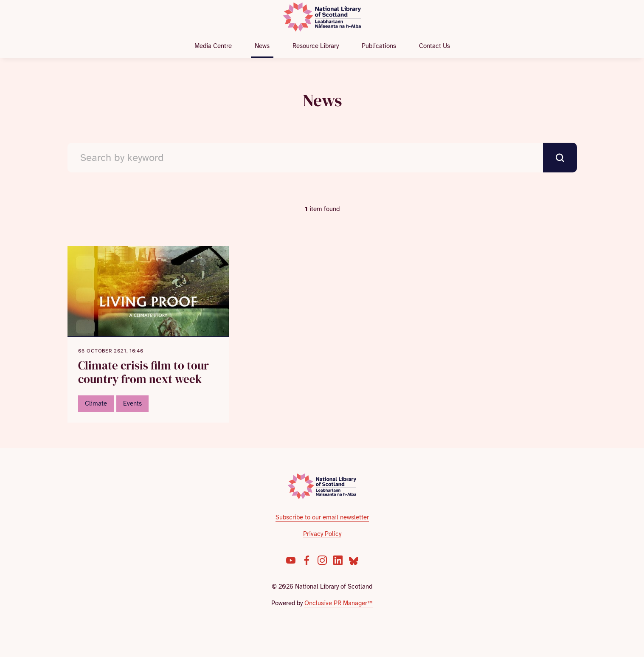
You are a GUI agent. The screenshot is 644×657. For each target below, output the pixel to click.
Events (132, 403)
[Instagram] (322, 560)
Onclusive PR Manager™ (339, 603)
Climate (96, 403)
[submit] (560, 158)
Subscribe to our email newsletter (322, 517)
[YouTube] (291, 560)
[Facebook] (307, 560)
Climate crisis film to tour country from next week (143, 372)
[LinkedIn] (338, 560)
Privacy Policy (322, 534)
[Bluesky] (354, 560)
